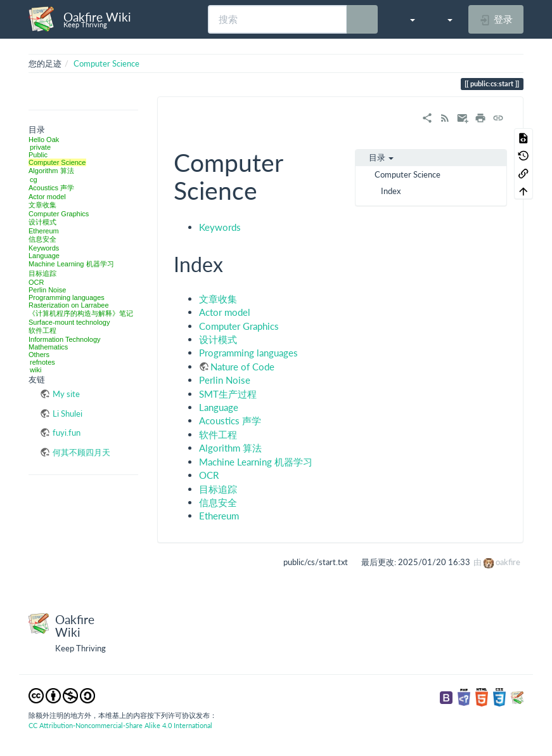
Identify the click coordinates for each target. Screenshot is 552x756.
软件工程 (42, 330)
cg (34, 179)
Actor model (47, 197)
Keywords (44, 248)
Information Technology (65, 339)
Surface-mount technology (69, 322)
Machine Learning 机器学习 (71, 264)
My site (66, 394)
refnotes (42, 362)
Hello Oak (44, 140)
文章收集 (42, 205)
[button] (406, 19)
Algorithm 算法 (51, 171)
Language (44, 256)
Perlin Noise (47, 290)
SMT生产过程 (228, 394)
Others (39, 355)
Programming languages (67, 297)
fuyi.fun (67, 433)
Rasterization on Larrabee (69, 305)
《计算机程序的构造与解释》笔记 (81, 313)
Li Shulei (67, 414)
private (40, 147)
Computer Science (106, 63)
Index (391, 191)
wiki (35, 370)
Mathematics (48, 347)
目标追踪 (42, 273)
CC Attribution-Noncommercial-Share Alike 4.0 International (120, 725)
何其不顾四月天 (81, 452)
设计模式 (42, 222)
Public (38, 155)
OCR (36, 282)
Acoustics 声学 (51, 188)
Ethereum (44, 231)
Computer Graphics (59, 214)
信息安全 (42, 239)
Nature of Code (242, 367)
